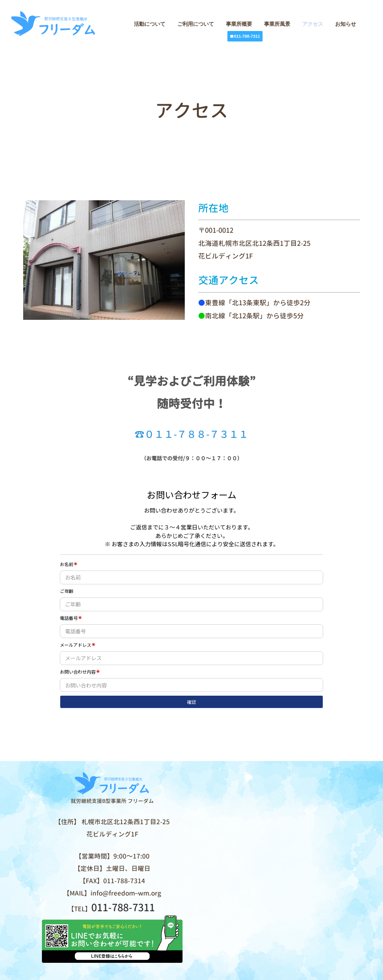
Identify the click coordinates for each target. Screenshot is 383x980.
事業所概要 (239, 24)
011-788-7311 (123, 908)
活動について (150, 24)
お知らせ (346, 24)
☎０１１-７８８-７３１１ (192, 435)
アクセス (313, 24)
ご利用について (196, 24)
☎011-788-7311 (245, 36)
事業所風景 (277, 24)
